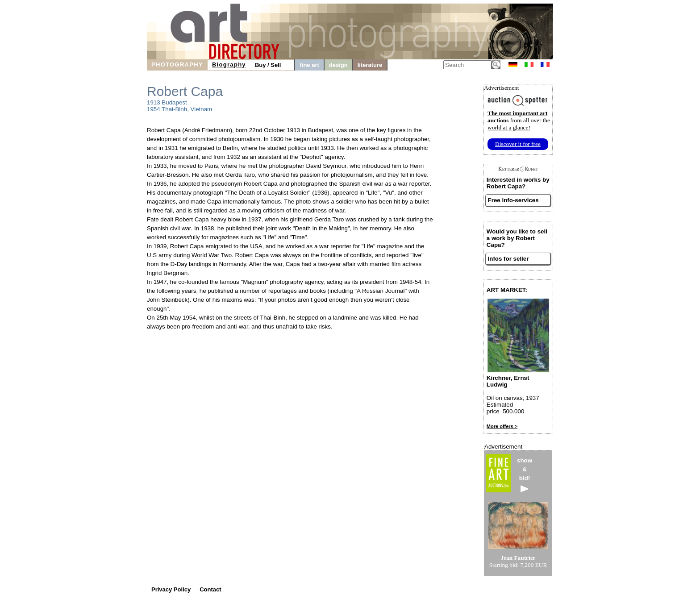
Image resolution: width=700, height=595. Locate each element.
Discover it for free (518, 144)
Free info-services (513, 200)
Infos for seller (508, 259)
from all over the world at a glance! (519, 120)
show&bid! (525, 475)
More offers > (502, 426)
